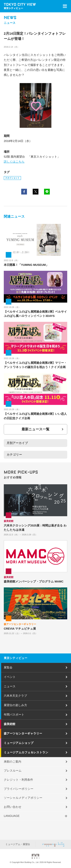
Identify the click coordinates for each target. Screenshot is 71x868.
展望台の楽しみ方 (15, 705)
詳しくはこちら (14, 162)
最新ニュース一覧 (35, 429)
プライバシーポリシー (19, 789)
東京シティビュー (16, 658)
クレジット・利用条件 (18, 780)
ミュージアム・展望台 (18, 844)
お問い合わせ (13, 807)
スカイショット (12, 178)
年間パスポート (14, 715)
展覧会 (8, 667)
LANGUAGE (12, 816)
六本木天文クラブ (15, 696)
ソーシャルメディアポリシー (23, 798)
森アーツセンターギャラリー (23, 733)
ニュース (10, 686)
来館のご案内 (13, 762)
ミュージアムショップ (19, 743)
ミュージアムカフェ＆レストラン (26, 752)
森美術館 (10, 724)
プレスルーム (13, 771)
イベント (10, 677)
